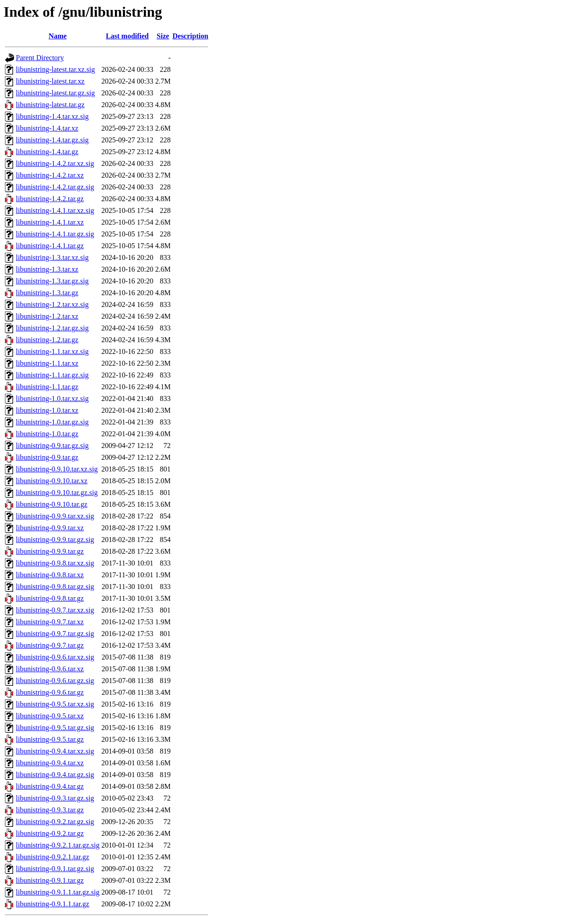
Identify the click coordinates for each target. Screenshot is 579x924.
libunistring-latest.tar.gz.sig (55, 93)
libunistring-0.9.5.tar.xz (50, 716)
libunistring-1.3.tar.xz (47, 269)
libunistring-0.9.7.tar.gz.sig (55, 634)
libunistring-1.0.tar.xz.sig (52, 398)
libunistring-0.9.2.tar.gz (50, 833)
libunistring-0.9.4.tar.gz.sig (55, 775)
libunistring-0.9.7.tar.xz (50, 622)
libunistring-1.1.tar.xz (47, 363)
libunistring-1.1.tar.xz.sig (52, 351)
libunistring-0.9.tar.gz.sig (52, 445)
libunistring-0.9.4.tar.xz (50, 763)
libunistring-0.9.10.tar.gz (52, 504)
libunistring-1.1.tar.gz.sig (52, 375)
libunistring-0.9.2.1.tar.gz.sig (58, 845)
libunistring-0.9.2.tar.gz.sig (55, 822)
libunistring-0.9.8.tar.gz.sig (55, 587)
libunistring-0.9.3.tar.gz (50, 810)
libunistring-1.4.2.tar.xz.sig (55, 163)
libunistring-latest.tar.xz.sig (55, 69)
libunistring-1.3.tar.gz (47, 293)
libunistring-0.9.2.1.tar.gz (52, 857)
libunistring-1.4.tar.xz (47, 128)
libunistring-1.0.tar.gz (47, 434)
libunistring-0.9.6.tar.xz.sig (55, 657)
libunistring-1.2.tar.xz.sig (52, 304)
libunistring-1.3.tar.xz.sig (52, 257)
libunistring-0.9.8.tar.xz (50, 575)
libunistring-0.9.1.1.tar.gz (52, 904)
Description (190, 36)
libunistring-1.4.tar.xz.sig (52, 116)
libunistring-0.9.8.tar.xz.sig (55, 563)
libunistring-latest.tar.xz (50, 81)
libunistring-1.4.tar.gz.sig (52, 140)
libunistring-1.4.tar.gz (47, 152)
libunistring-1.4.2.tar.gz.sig (55, 187)
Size (163, 36)
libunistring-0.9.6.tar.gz (50, 692)
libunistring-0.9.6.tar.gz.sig (55, 681)
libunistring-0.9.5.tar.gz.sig (55, 728)
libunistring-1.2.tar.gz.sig (52, 328)
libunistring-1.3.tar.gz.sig (52, 281)
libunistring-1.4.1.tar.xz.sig (55, 210)
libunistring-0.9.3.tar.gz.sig (55, 798)
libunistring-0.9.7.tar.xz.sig (55, 610)
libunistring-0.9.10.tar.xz (52, 481)
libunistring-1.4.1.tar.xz (50, 222)
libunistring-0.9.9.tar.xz (50, 528)
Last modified (127, 36)
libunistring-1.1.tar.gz (47, 387)
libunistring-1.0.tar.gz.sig (52, 422)
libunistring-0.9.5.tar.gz (50, 739)
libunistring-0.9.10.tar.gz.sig (57, 493)
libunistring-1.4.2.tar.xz (50, 175)
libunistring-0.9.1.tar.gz (50, 880)
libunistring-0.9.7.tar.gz (50, 645)
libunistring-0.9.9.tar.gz (50, 551)
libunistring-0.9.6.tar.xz (50, 669)
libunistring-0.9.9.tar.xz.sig (55, 516)
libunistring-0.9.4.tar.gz (50, 786)
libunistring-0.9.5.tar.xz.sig (55, 704)
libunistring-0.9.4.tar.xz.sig (55, 751)
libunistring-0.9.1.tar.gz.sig (55, 869)
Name (57, 36)
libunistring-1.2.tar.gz (47, 340)
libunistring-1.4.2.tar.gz (50, 199)
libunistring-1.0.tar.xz (47, 410)
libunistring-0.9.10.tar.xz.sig (57, 469)
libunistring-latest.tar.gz (50, 105)
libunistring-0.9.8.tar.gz (50, 598)
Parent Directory (40, 58)
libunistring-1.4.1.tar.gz (50, 246)
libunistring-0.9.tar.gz (47, 457)
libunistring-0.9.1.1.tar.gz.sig (58, 892)
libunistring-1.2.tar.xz (47, 316)
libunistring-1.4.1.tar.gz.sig (55, 234)
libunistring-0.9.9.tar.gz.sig (55, 540)
